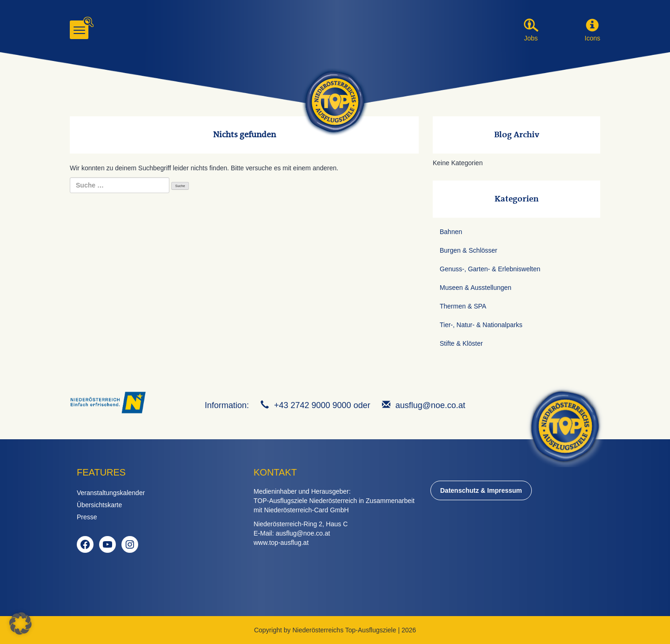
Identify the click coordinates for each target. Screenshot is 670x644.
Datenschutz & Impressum (481, 490)
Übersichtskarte (99, 505)
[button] (592, 26)
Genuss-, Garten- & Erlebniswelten (490, 269)
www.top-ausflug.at (281, 543)
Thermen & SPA (463, 306)
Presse (87, 517)
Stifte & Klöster (461, 343)
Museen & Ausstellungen (476, 288)
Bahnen (451, 232)
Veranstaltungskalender (111, 493)
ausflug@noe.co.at (430, 405)
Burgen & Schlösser (469, 250)
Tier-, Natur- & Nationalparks (481, 325)
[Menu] (79, 30)
